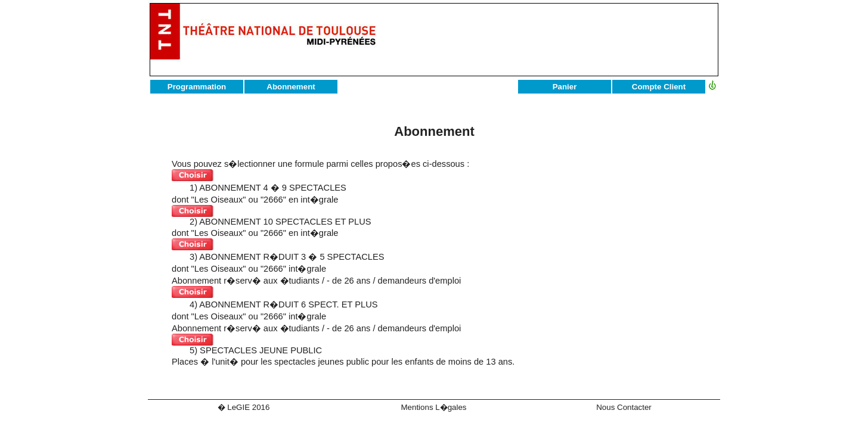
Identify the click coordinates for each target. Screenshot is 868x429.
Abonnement (291, 87)
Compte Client (659, 87)
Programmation (197, 87)
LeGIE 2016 (248, 407)
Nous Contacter (624, 407)
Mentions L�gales (433, 407)
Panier (565, 87)
